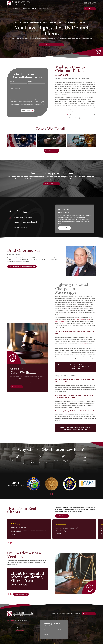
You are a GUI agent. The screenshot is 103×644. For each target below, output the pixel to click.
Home (54, 614)
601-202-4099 (90, 3)
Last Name (32, 81)
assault (91, 320)
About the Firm (61, 614)
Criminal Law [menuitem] (26, 9)
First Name (15, 81)
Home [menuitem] (9, 9)
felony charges (85, 343)
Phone (14, 85)
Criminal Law (69, 614)
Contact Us (77, 614)
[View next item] (53, 494)
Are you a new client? (17, 89)
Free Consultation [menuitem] (43, 9)
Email (31, 85)
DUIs (77, 320)
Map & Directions (20, 631)
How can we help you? (17, 92)
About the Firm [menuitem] (17, 9)
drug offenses (82, 320)
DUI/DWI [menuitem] (34, 9)
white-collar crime (62, 322)
